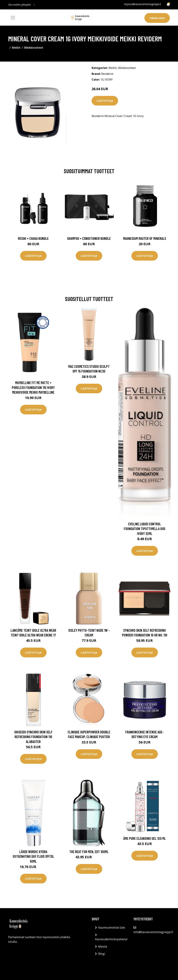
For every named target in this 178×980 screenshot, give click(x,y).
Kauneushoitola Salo (112, 928)
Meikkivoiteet (34, 48)
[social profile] (34, 5)
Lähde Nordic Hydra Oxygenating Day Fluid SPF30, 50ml (33, 856)
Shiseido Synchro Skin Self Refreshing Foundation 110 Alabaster (33, 737)
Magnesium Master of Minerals (145, 238)
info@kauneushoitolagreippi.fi (153, 932)
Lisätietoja (105, 101)
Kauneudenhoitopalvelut (111, 939)
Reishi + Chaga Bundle (33, 238)
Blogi (102, 954)
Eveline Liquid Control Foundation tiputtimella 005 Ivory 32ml (145, 529)
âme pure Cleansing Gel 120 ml (145, 838)
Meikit (16, 48)
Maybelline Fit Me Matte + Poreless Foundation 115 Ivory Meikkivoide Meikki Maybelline (33, 387)
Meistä (103, 947)
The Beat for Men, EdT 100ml (89, 852)
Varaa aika (157, 18)
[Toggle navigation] (13, 18)
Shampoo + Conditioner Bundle (89, 238)
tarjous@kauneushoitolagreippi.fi (143, 4)
